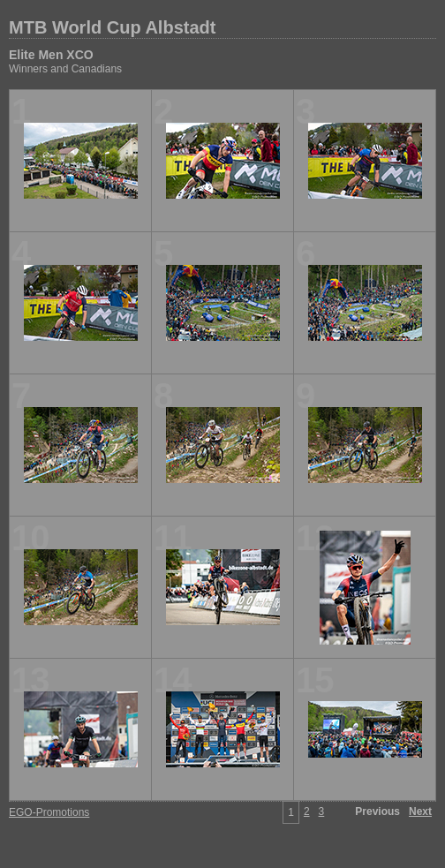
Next (420, 811)
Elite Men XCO (51, 55)
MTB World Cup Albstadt (112, 27)
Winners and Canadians (65, 69)
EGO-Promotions (49, 812)
